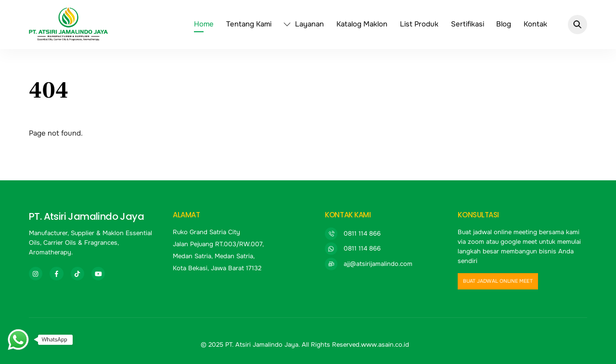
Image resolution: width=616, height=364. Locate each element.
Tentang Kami (249, 24)
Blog (504, 24)
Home (204, 24)
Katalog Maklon (362, 24)
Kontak (535, 24)
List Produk (419, 24)
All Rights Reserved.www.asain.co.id (355, 345)
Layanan (304, 24)
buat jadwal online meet (498, 281)
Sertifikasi (468, 24)
